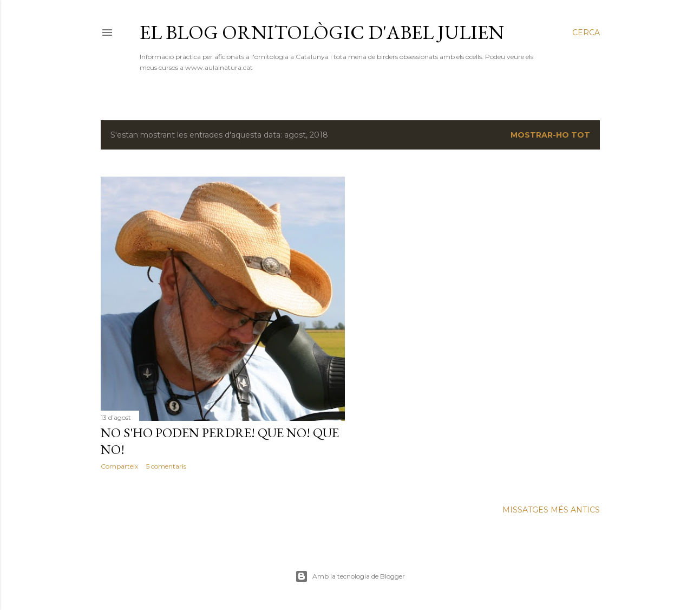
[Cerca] (586, 33)
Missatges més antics (551, 510)
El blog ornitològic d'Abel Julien (322, 32)
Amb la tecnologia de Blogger (350, 576)
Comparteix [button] (119, 466)
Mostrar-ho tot (550, 135)
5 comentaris (166, 466)
